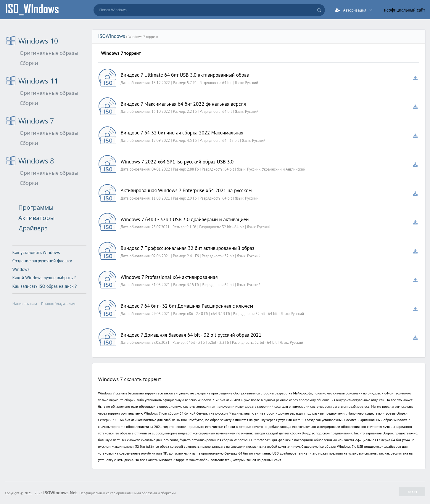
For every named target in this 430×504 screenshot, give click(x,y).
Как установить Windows (36, 252)
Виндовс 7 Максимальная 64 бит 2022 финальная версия (183, 104)
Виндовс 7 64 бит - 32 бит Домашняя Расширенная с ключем (187, 306)
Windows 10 (38, 41)
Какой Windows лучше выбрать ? (44, 278)
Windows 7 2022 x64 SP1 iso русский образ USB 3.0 (177, 162)
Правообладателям (58, 304)
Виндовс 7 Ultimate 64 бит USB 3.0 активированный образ (185, 75)
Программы (36, 207)
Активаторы (37, 218)
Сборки (29, 63)
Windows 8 (36, 161)
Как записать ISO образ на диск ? (45, 286)
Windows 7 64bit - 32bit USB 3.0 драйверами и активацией (185, 219)
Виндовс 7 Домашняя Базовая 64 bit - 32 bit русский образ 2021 (191, 335)
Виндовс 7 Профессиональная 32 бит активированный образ (188, 248)
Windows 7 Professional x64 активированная (169, 277)
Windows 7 (36, 121)
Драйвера (33, 228)
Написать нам (25, 304)
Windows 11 (38, 81)
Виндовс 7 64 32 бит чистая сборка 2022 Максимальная (182, 133)
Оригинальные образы (49, 53)
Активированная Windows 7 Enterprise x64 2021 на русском (186, 190)
